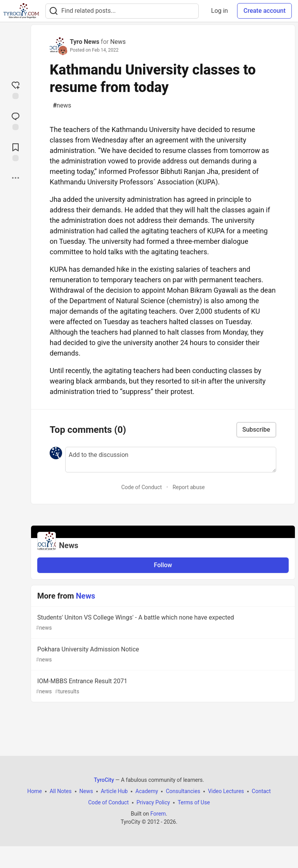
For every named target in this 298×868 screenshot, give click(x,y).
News (118, 42)
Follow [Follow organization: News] (163, 565)
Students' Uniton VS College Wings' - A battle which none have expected (162, 623)
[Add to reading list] (16, 151)
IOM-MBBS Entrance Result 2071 (162, 687)
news (62, 106)
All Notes (61, 791)
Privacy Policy (153, 802)
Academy (147, 791)
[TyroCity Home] (21, 11)
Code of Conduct (141, 487)
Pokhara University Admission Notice (162, 655)
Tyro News (85, 42)
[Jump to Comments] (16, 120)
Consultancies (183, 791)
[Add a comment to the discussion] (171, 460)
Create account (264, 11)
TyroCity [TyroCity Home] (104, 780)
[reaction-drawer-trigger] (16, 89)
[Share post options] (16, 178)
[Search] (54, 11)
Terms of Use (194, 802)
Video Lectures (226, 791)
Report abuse (189, 487)
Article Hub (114, 791)
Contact (261, 791)
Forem (158, 814)
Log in (219, 11)
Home (35, 791)
